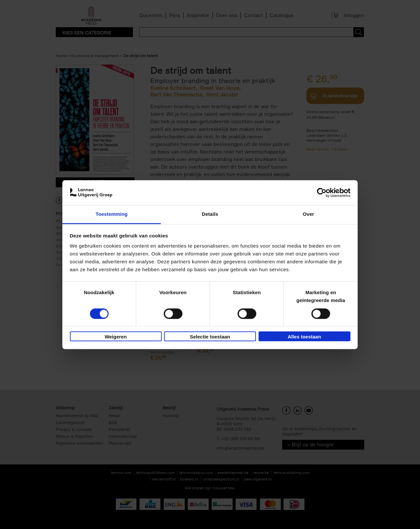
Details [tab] (210, 214)
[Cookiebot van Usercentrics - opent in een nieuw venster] (322, 193)
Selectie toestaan (210, 337)
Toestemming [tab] (112, 214)
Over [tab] (309, 214)
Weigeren (116, 337)
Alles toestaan (304, 337)
